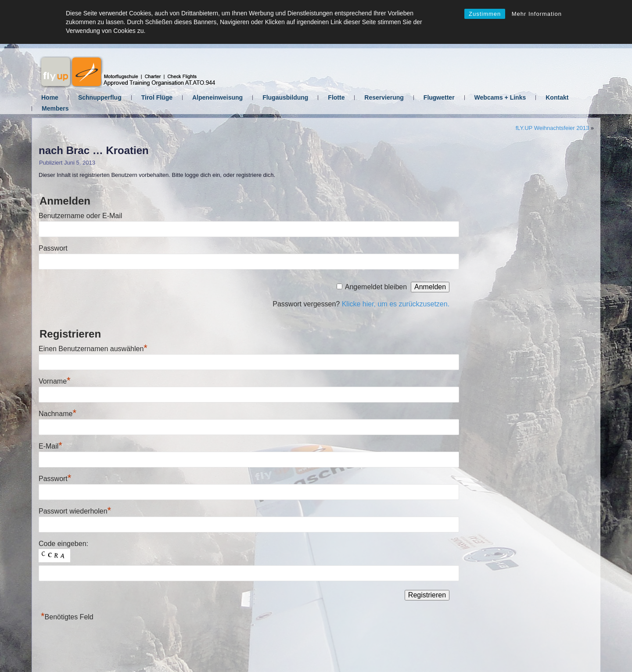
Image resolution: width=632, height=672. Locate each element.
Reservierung (384, 97)
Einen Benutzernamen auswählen (93, 349)
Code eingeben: (63, 544)
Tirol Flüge (157, 97)
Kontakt (557, 97)
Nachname (57, 414)
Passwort (53, 248)
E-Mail (50, 446)
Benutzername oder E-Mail (80, 216)
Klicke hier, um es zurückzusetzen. (396, 304)
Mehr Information (537, 14)
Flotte (336, 97)
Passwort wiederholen (75, 511)
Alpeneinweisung (217, 97)
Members (55, 108)
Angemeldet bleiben (376, 287)
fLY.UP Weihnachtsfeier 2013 (552, 128)
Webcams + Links (500, 97)
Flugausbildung (285, 97)
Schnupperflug (100, 97)
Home (50, 97)
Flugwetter (439, 97)
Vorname (55, 381)
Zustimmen (485, 14)
